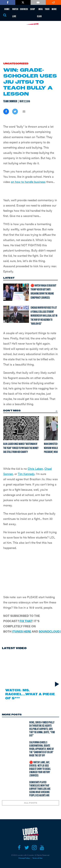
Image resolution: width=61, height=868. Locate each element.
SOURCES (24, 9)
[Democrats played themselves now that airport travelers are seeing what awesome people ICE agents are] (12, 788)
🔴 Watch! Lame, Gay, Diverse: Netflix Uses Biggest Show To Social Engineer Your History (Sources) (40, 769)
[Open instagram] (34, 848)
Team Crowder (10, 101)
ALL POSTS (30, 803)
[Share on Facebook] (6, 112)
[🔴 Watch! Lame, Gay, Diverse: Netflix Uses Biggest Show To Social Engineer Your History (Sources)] (12, 768)
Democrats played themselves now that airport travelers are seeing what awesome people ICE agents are (40, 789)
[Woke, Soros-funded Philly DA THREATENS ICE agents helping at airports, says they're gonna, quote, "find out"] (12, 728)
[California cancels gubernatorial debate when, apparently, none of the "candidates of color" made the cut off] (12, 748)
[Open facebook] (19, 848)
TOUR (47, 9)
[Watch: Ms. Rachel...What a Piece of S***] (30, 669)
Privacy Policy (24, 858)
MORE (54, 9)
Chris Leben (35, 469)
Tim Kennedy (26, 474)
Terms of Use (37, 858)
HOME (7, 9)
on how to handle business (28, 182)
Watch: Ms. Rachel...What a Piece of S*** (30, 694)
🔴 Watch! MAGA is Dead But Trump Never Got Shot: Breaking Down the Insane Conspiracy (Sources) (43, 291)
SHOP (33, 9)
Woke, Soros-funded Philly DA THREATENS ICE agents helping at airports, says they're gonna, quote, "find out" (42, 729)
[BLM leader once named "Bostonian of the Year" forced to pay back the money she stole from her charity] (21, 428)
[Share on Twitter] (15, 112)
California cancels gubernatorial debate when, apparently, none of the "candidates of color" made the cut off (42, 749)
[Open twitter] (27, 848)
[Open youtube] (42, 848)
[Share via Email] (24, 112)
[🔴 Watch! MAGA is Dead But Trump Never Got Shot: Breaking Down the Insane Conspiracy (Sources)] (16, 292)
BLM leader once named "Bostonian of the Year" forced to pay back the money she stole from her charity (21, 448)
